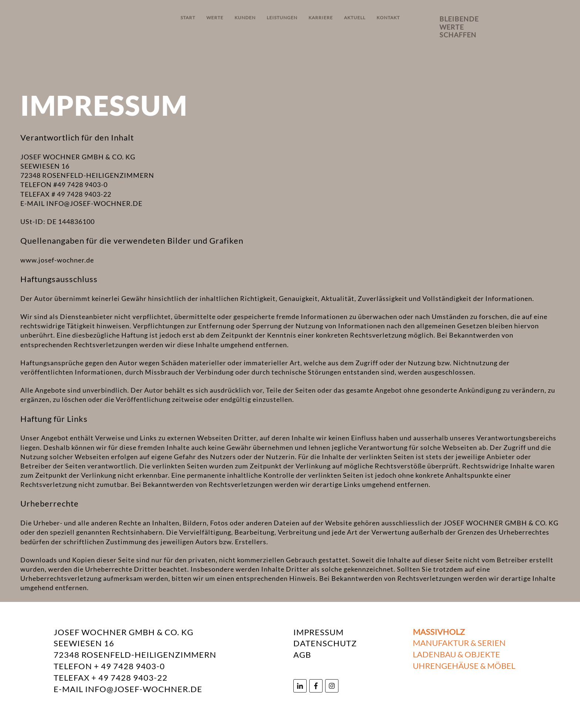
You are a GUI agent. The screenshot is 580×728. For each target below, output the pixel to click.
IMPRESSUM (318, 632)
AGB (302, 655)
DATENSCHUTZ (325, 643)
